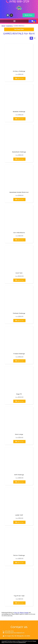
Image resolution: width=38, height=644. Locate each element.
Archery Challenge (19, 71)
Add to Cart (19, 78)
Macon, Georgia (24, 613)
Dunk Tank (19, 273)
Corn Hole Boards (19, 233)
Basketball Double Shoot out (19, 192)
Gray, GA (17, 613)
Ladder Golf (19, 515)
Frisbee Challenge (19, 354)
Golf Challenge (19, 475)
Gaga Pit (19, 394)
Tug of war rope (19, 596)
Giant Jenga (19, 435)
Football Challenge (19, 313)
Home (3, 26)
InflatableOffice (22, 642)
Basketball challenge (19, 152)
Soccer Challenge (19, 556)
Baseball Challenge (19, 112)
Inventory (10, 26)
